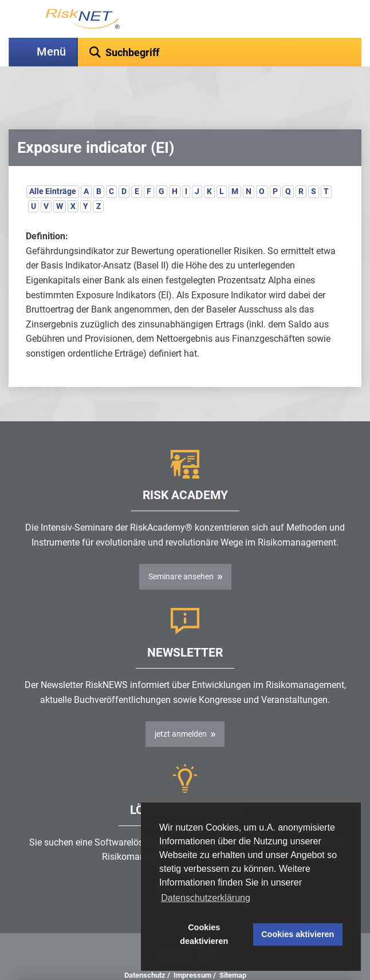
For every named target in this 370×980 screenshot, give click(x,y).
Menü (51, 52)
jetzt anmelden (181, 705)
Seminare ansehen (181, 548)
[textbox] (220, 52)
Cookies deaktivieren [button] (204, 934)
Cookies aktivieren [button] (298, 934)
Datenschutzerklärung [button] (206, 898)
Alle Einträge (53, 163)
